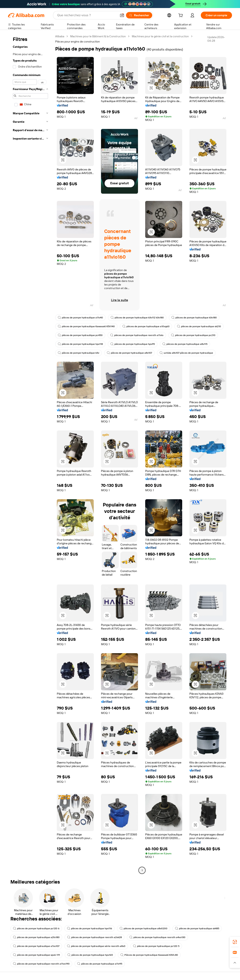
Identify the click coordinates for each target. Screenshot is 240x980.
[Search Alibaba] (87, 15)
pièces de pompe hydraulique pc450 (80, 335)
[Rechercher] (139, 15)
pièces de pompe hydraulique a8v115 (185, 344)
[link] (235, 942)
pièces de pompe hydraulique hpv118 (80, 344)
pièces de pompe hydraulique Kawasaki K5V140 (86, 326)
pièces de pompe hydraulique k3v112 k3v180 (137, 318)
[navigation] (30, 454)
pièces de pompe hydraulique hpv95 (133, 344)
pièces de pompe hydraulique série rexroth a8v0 (96, 946)
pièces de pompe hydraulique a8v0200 (143, 928)
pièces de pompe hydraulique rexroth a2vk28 (94, 937)
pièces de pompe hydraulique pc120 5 (156, 946)
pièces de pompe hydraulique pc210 (193, 335)
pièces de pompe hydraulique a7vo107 (36, 946)
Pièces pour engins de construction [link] (77, 42)
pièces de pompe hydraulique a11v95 (100, 964)
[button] (122, 15)
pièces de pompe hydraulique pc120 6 (36, 928)
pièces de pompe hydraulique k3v (78, 353)
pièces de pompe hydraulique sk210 (199, 326)
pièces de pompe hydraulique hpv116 (89, 928)
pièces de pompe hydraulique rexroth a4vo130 (157, 937)
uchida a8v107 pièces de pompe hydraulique (186, 353)
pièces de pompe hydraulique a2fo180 (36, 937)
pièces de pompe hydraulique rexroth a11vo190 (41, 964)
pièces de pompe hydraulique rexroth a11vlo (137, 335)
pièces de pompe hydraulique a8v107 (129, 353)
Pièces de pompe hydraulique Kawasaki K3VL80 (149, 955)
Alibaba (60, 36)
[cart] (181, 16)
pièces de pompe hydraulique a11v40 (80, 318)
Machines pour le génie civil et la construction (160, 36)
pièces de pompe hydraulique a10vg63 (146, 326)
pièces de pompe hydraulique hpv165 (90, 955)
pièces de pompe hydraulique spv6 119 (36, 955)
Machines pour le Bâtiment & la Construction (98, 36)
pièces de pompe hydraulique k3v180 (194, 318)
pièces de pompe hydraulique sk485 (197, 928)
